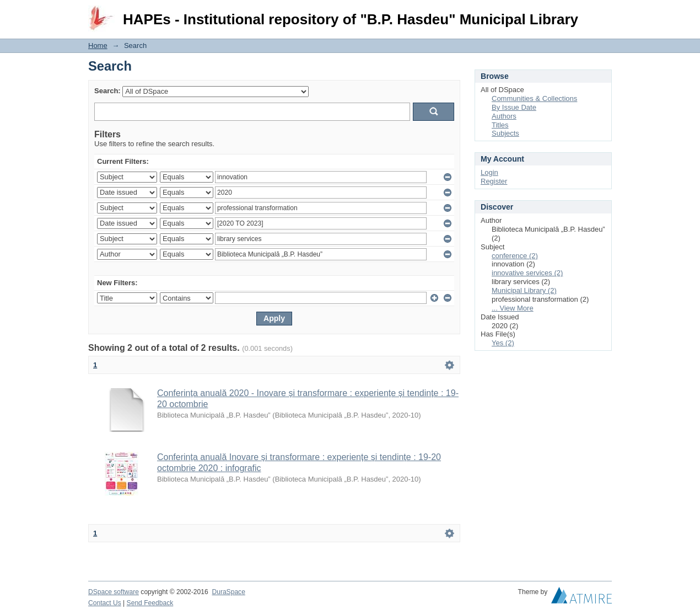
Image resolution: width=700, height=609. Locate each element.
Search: (107, 91)
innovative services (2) (527, 273)
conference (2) (515, 256)
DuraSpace (228, 592)
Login (603, 14)
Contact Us (105, 603)
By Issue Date (514, 107)
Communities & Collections (534, 98)
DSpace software (114, 592)
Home (98, 46)
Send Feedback (150, 603)
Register (494, 181)
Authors (504, 116)
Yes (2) (503, 343)
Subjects (505, 133)
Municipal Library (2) (524, 290)
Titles (500, 125)
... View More (513, 308)
